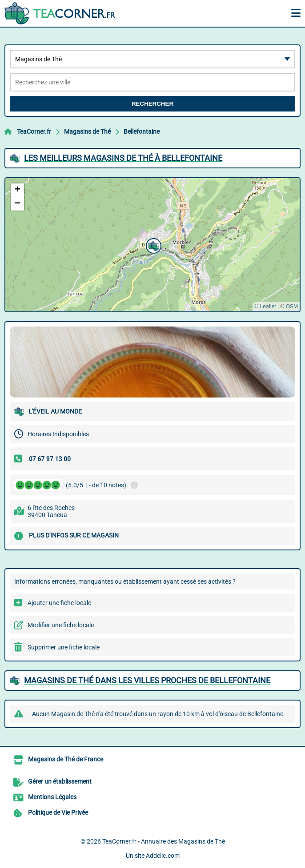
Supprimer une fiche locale (64, 647)
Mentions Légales (52, 797)
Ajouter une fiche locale (59, 603)
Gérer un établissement (60, 781)
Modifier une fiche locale (61, 625)
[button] (152, 245)
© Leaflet (265, 307)
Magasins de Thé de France (66, 759)
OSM (292, 307)
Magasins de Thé (87, 131)
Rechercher (152, 104)
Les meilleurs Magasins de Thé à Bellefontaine (123, 158)
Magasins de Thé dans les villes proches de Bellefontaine (147, 680)
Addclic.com (163, 856)
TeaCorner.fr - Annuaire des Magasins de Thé (164, 841)
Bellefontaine (142, 131)
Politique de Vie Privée (58, 812)
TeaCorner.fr (34, 131)
